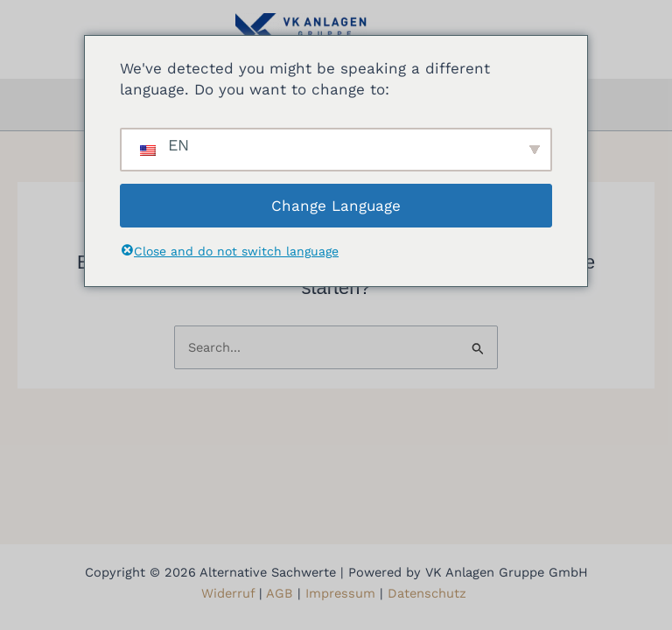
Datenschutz (429, 593)
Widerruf (228, 593)
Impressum (340, 593)
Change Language (336, 206)
